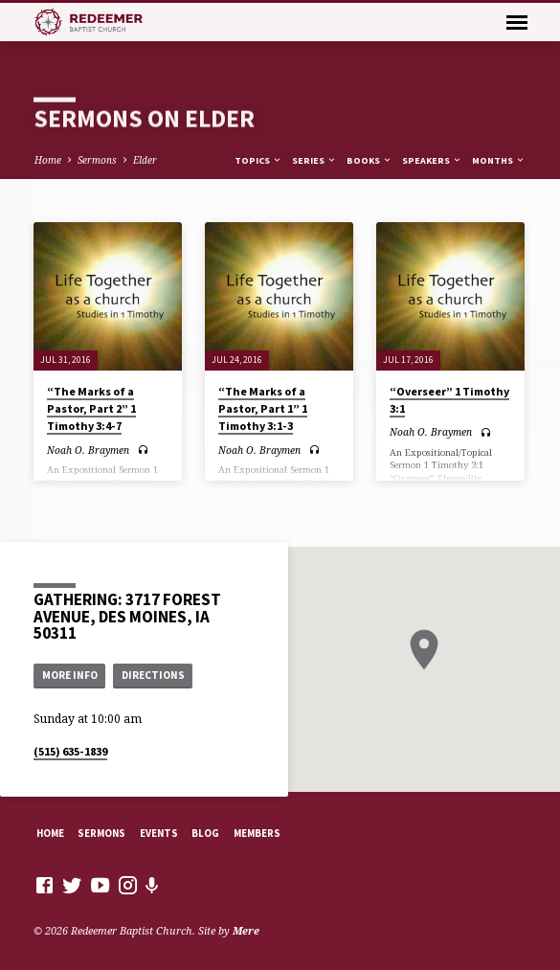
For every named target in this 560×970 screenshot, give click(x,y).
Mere (246, 930)
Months (499, 160)
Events (159, 833)
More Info (70, 675)
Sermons (97, 160)
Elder (145, 160)
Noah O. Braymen (88, 450)
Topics (258, 160)
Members (257, 833)
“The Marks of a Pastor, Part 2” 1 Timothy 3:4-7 (91, 408)
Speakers (432, 160)
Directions (153, 675)
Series (314, 160)
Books (370, 160)
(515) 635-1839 (70, 751)
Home (48, 160)
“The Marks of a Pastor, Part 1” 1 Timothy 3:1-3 (263, 408)
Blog (205, 833)
